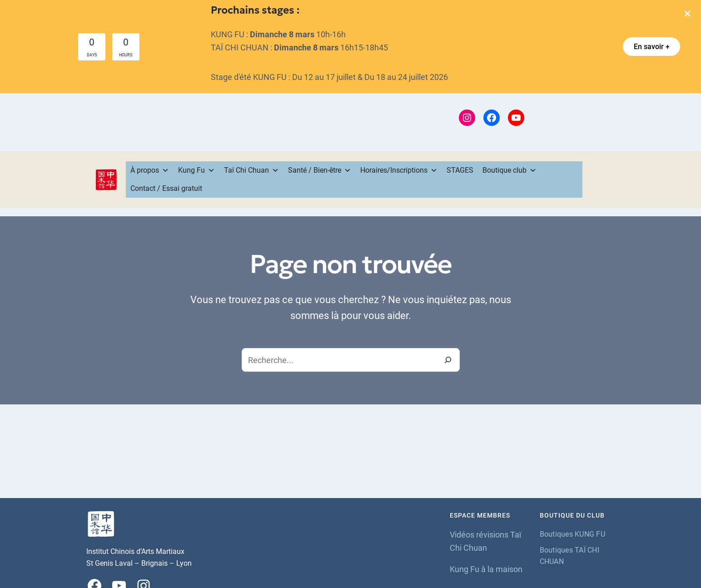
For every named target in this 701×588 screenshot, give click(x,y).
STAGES (460, 170)
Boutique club (510, 170)
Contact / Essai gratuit (166, 188)
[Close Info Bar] (687, 14)
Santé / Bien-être (320, 170)
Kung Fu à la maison (486, 569)
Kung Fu (196, 170)
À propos (150, 170)
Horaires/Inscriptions (399, 170)
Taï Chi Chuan (251, 170)
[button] (651, 47)
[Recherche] (448, 360)
